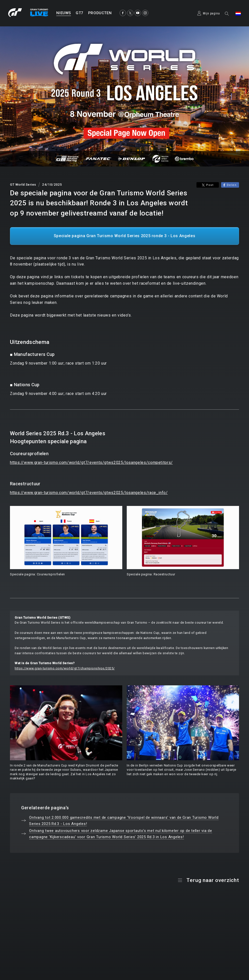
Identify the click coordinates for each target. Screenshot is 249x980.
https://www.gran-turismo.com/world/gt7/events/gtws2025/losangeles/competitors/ (91, 463)
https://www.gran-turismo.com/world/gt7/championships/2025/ (65, 668)
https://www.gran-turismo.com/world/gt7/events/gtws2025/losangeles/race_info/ (89, 493)
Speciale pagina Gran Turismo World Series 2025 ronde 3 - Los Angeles (125, 236)
